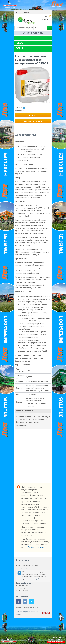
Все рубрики (40, 28)
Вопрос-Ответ (27, 12)
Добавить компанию (33, 33)
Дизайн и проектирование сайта (27, 613)
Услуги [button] (19, 48)
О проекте (18, 12)
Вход (47, 16)
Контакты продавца (25, 411)
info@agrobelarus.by (35, 547)
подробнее (38, 579)
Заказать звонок (33, 121)
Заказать (33, 115)
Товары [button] (20, 43)
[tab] (33, 43)
